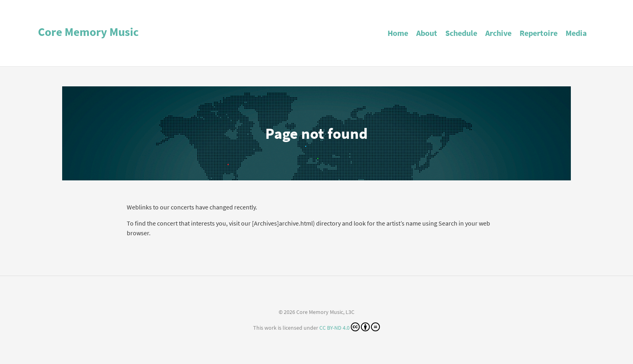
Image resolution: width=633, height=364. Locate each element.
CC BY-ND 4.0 (350, 327)
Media (576, 33)
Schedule (461, 33)
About (427, 33)
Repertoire (539, 33)
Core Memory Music (88, 32)
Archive (498, 33)
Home (398, 33)
